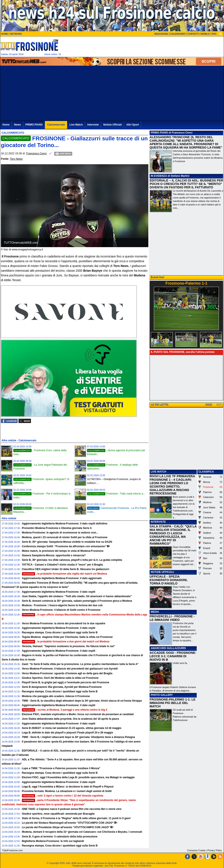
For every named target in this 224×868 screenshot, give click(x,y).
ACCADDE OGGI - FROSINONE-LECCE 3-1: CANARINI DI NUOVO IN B (173, 656)
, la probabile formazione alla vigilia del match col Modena (64, 574)
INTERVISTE (158, 522)
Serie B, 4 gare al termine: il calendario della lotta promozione (60, 837)
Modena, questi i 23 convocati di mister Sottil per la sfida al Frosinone (65, 537)
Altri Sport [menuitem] (133, 125)
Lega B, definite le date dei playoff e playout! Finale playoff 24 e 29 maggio (68, 733)
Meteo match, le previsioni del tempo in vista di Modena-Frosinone (63, 551)
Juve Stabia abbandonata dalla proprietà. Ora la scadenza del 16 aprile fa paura (71, 719)
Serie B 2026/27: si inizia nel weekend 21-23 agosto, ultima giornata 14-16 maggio (72, 728)
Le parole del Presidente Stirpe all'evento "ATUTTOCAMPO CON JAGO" (66, 827)
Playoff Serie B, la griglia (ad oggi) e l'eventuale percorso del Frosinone (66, 682)
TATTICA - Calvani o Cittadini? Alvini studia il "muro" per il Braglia (62, 565)
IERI (219, 405)
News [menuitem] (17, 125)
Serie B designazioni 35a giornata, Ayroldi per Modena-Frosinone (62, 687)
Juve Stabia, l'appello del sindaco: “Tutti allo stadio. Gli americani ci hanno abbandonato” (77, 596)
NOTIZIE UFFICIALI (162, 572)
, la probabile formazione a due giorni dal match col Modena (66, 642)
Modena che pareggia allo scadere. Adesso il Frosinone (56, 696)
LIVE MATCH (158, 472)
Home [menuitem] (6, 125)
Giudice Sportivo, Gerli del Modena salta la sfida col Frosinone (60, 678)
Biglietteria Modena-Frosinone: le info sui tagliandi (53, 841)
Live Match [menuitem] (76, 125)
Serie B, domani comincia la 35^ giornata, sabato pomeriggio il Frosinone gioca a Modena (77, 601)
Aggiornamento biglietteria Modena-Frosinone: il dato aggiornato (62, 578)
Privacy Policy (215, 850)
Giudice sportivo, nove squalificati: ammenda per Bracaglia (58, 814)
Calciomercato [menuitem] (56, 125)
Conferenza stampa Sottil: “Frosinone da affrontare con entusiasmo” (64, 546)
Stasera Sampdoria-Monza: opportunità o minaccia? (54, 555)
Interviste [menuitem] (93, 125)
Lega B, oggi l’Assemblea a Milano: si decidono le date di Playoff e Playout (68, 787)
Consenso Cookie (196, 850)
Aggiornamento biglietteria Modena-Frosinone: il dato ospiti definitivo (65, 524)
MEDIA (155, 612)
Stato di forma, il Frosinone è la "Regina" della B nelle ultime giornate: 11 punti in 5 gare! (76, 818)
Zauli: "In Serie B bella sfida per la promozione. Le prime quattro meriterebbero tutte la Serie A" (80, 664)
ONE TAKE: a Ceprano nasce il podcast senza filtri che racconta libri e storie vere (72, 809)
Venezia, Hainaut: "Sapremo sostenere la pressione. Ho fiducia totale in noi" (69, 646)
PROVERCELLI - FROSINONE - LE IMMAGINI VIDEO (172, 618)
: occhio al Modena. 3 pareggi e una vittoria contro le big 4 (65, 710)
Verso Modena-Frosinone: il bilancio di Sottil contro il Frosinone (61, 610)
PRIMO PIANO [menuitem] (34, 125)
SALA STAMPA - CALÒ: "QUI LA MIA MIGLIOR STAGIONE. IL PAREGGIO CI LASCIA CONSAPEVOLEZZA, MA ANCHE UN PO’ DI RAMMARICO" (173, 535)
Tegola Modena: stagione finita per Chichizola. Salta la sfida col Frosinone (67, 637)
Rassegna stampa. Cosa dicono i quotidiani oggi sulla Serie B (60, 632)
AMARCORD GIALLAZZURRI (168, 648)
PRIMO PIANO (159, 133)
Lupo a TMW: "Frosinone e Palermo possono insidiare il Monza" (61, 768)
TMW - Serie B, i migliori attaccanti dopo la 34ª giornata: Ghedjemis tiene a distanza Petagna (78, 737)
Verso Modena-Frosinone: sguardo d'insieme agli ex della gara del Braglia (67, 673)
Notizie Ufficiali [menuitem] (112, 125)
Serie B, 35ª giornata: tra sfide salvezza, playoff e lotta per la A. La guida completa (72, 560)
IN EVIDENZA (159, 176)
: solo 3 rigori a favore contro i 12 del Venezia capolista (63, 796)
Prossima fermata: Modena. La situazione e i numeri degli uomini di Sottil (67, 791)
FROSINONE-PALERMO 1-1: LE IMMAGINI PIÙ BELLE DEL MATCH (173, 703)
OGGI (209, 405)
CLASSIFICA (206, 472)
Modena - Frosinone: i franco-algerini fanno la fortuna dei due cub (62, 605)
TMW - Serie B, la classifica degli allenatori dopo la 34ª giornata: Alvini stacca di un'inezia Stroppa (82, 701)
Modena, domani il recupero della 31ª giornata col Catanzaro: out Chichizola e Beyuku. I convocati (82, 832)
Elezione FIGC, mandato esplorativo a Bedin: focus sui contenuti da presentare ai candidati (78, 714)
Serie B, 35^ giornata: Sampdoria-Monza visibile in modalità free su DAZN (67, 542)
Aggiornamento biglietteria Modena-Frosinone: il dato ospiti (59, 592)
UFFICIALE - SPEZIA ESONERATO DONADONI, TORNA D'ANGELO (169, 580)
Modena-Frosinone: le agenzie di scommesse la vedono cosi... (60, 533)
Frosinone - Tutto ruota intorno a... (116, 494)
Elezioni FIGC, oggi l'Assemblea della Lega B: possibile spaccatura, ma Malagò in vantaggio (78, 777)
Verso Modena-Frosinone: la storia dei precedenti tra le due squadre (64, 623)
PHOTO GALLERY (162, 695)
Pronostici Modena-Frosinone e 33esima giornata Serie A (57, 528)
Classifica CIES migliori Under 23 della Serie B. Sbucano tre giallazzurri (66, 569)
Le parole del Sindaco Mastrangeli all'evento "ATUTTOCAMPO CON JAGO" (68, 823)
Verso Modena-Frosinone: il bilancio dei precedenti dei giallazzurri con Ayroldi (70, 669)
